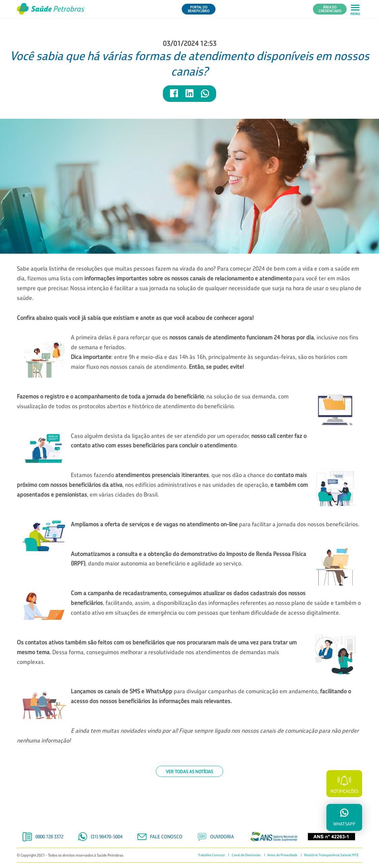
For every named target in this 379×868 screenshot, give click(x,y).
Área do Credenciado (330, 9)
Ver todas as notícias (189, 771)
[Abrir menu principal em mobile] (355, 9)
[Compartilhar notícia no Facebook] (174, 96)
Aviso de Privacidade (282, 855)
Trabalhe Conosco (211, 855)
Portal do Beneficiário (199, 9)
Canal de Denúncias (246, 855)
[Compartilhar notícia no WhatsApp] (205, 96)
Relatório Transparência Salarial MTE (331, 855)
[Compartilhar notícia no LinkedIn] (190, 96)
